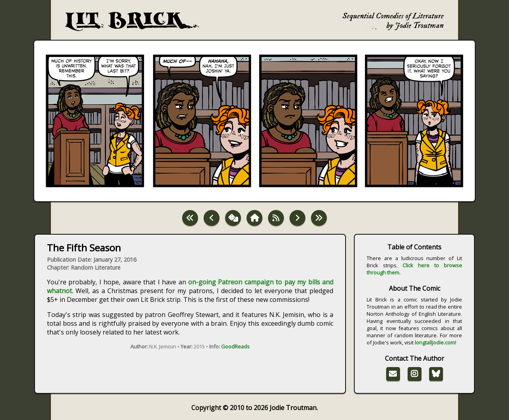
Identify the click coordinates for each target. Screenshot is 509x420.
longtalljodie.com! (435, 342)
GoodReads (235, 346)
